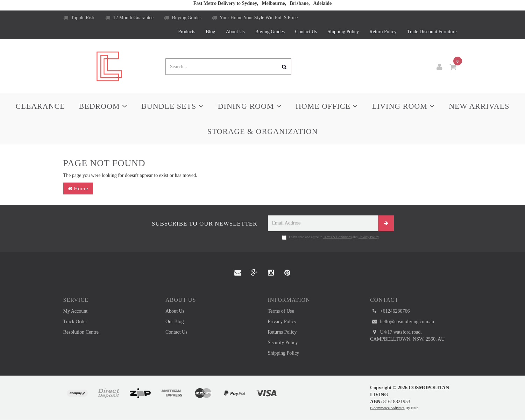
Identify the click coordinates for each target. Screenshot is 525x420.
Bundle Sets (173, 106)
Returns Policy (282, 332)
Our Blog (175, 322)
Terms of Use (281, 311)
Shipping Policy (343, 32)
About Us (235, 32)
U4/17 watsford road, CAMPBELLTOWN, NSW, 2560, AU (407, 335)
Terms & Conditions (338, 237)
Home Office (327, 106)
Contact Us (306, 32)
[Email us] (238, 273)
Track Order (75, 322)
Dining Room (250, 106)
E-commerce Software (387, 408)
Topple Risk (79, 18)
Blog (210, 32)
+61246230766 (390, 311)
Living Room (403, 106)
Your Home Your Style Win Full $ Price (255, 18)
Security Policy (283, 343)
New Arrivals (479, 106)
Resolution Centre (81, 332)
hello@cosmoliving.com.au (402, 322)
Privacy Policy (369, 237)
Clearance (40, 106)
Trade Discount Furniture (432, 32)
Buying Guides (183, 18)
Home (78, 188)
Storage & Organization (262, 131)
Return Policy (383, 32)
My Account (76, 311)
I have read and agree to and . (331, 237)
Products (187, 32)
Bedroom (103, 106)
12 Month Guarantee (129, 18)
